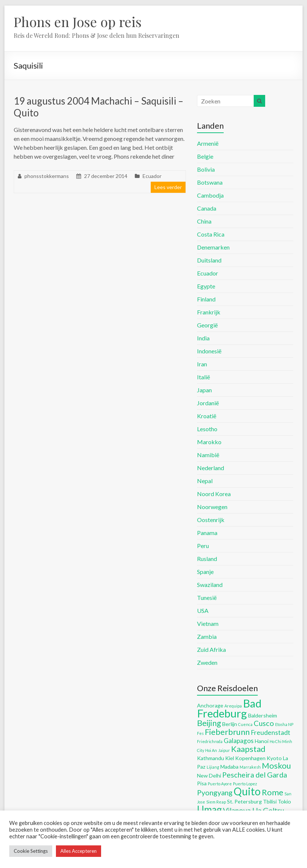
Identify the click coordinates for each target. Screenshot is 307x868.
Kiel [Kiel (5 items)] (230, 758)
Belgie (205, 156)
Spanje (205, 572)
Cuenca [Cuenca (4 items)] (245, 724)
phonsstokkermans (47, 176)
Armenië (208, 143)
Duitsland (209, 260)
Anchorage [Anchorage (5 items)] (210, 705)
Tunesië (207, 598)
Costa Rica (211, 234)
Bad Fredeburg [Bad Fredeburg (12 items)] (229, 708)
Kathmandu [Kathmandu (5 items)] (211, 758)
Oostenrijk (211, 520)
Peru (203, 546)
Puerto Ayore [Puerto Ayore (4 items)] (220, 784)
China (204, 221)
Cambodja (210, 195)
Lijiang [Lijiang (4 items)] (213, 767)
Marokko (209, 442)
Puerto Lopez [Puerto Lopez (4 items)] (245, 784)
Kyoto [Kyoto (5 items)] (274, 758)
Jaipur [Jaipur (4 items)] (224, 750)
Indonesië (209, 351)
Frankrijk (209, 312)
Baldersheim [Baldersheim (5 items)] (263, 715)
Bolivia (206, 169)
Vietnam (208, 623)
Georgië (207, 325)
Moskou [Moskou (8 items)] (276, 765)
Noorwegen (212, 507)
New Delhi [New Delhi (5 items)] (209, 775)
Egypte (206, 286)
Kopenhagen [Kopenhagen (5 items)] (250, 758)
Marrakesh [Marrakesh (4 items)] (250, 767)
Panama (207, 533)
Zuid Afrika (211, 649)
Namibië (208, 455)
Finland (206, 299)
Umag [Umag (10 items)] (209, 809)
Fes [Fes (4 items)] (200, 733)
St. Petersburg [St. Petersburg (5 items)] (244, 801)
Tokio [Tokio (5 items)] (284, 801)
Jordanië (208, 403)
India (203, 338)
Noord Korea (214, 494)
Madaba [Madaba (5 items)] (229, 767)
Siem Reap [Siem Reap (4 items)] (216, 802)
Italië (203, 377)
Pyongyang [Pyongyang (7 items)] (215, 792)
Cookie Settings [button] (31, 851)
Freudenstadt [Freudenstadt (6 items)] (271, 732)
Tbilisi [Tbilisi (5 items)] (270, 801)
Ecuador (152, 176)
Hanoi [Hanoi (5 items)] (262, 741)
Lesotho (207, 429)
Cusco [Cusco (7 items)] (264, 723)
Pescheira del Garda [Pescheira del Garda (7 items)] (255, 775)
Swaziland (210, 585)
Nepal (205, 481)
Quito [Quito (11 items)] (247, 791)
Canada (207, 208)
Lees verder (168, 187)
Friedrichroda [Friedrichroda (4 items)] (210, 741)
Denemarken (213, 247)
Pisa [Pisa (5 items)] (202, 783)
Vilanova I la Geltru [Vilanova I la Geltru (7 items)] (253, 810)
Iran (202, 364)
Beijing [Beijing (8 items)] (209, 723)
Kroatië (207, 416)
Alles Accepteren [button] (79, 851)
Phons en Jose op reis (78, 22)
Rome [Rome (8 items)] (273, 792)
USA (203, 610)
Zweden (207, 662)
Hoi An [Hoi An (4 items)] (211, 750)
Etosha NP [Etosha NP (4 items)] (284, 724)
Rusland (207, 559)
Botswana (210, 182)
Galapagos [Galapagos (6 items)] (239, 741)
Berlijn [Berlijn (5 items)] (230, 724)
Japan (204, 390)
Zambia (207, 636)
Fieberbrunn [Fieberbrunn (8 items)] (227, 732)
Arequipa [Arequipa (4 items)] (233, 706)
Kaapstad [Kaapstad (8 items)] (248, 749)
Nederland (211, 468)
